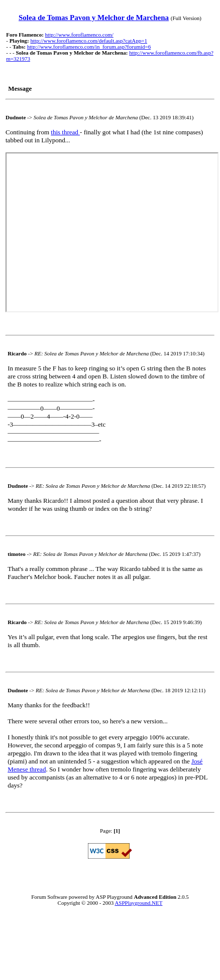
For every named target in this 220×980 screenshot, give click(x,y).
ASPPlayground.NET (138, 903)
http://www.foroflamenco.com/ (79, 35)
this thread (65, 132)
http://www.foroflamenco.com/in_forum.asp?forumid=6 (89, 47)
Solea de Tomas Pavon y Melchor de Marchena (94, 18)
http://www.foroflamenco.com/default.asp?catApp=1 (89, 41)
